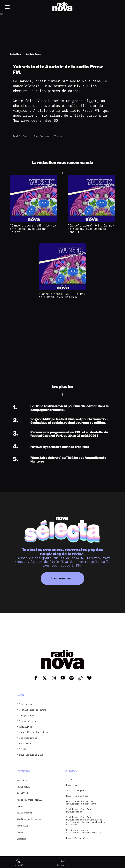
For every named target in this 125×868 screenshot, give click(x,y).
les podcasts (27, 716)
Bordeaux (22, 839)
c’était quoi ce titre (33, 710)
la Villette (24, 793)
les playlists (28, 721)
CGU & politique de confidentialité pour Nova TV (83, 831)
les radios (26, 704)
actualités (26, 727)
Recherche (62, 862)
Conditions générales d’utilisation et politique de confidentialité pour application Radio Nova (86, 821)
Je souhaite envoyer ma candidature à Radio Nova (81, 803)
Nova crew (71, 785)
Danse (20, 832)
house (20, 806)
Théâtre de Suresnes (29, 819)
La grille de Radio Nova (34, 732)
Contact (70, 780)
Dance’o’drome (42, 136)
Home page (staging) (77, 838)
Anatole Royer (21, 136)
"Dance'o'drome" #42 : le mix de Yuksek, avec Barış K (62, 295)
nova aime (25, 744)
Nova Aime (22, 780)
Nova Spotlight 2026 (31, 755)
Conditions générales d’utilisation (78, 811)
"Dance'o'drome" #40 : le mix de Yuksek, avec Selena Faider (33, 229)
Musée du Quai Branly (29, 800)
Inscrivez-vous (61, 578)
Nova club (22, 826)
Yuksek (58, 136)
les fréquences (28, 738)
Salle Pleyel (24, 813)
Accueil (19, 862)
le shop (24, 749)
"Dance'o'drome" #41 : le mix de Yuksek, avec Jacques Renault (91, 229)
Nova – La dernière (77, 796)
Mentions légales (76, 791)
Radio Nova (23, 787)
